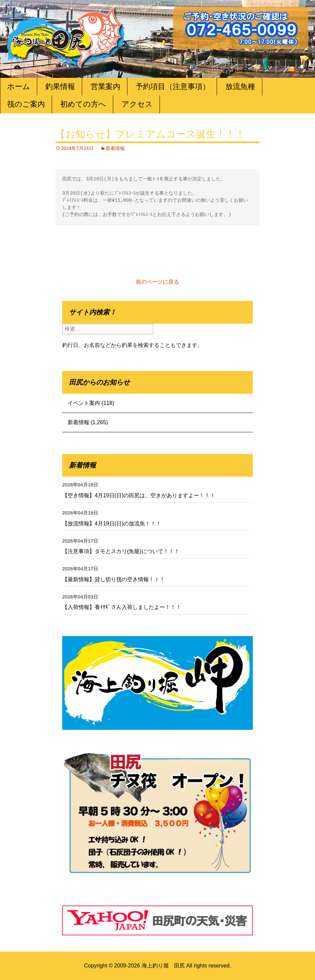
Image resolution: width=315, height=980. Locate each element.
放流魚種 (240, 86)
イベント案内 (84, 403)
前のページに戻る (157, 282)
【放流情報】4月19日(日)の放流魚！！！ (112, 524)
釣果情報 (60, 86)
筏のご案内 (26, 104)
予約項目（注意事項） (173, 86)
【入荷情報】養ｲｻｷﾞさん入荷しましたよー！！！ (122, 607)
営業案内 (105, 86)
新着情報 (115, 148)
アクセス (137, 104)
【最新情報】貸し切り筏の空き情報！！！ (114, 579)
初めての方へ (83, 104)
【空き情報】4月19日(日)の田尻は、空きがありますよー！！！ (139, 495)
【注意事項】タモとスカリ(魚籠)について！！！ (121, 551)
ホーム (19, 86)
